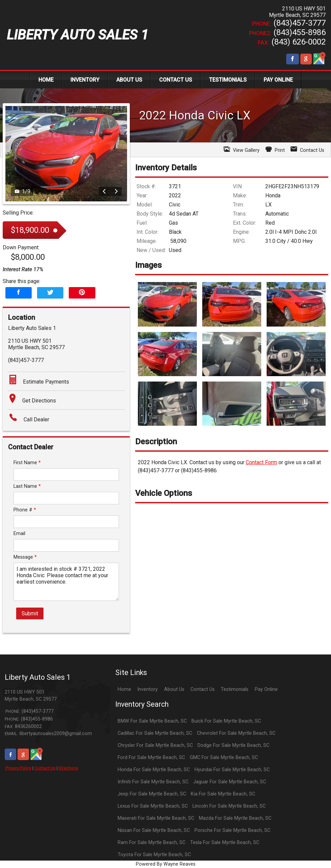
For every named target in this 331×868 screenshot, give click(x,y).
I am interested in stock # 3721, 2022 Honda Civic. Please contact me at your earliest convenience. (66, 582)
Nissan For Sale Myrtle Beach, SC (154, 830)
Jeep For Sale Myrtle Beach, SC (152, 794)
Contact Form (261, 462)
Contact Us (45, 768)
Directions (68, 768)
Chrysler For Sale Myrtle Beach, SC (155, 745)
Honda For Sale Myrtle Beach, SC (154, 770)
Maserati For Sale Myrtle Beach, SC (156, 818)
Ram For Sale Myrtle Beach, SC (152, 843)
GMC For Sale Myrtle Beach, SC (224, 758)
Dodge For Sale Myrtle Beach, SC (233, 745)
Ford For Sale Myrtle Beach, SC (151, 758)
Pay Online (266, 689)
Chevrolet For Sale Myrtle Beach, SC (236, 733)
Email (19, 534)
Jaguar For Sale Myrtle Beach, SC (230, 782)
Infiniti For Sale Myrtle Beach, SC (153, 782)
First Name (27, 463)
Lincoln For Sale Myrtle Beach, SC (229, 806)
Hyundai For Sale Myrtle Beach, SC (232, 770)
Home (124, 689)
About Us (174, 689)
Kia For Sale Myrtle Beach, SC (223, 794)
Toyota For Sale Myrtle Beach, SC (154, 855)
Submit (30, 613)
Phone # (25, 510)
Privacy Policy (18, 768)
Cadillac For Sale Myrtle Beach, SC (155, 733)
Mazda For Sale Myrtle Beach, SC (235, 818)
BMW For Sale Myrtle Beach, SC (152, 721)
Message (25, 557)
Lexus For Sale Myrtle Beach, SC (153, 806)
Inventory (147, 689)
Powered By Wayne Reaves (166, 864)
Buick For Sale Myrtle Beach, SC (226, 721)
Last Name (27, 486)
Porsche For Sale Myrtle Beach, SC (232, 830)
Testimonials (235, 689)
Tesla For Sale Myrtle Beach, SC (225, 843)
